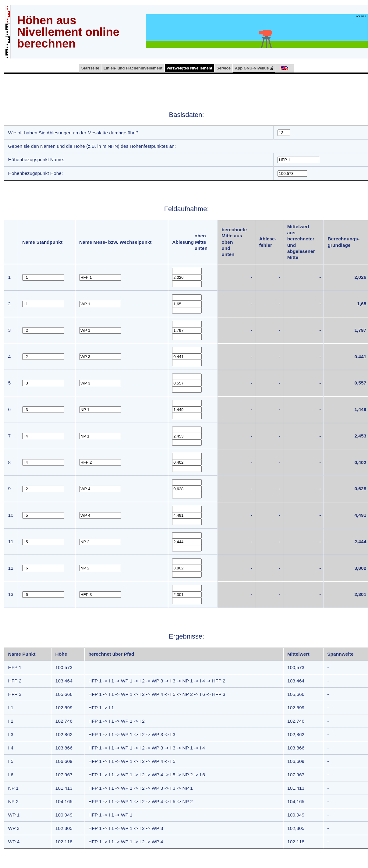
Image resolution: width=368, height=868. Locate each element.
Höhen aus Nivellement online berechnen (68, 32)
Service (224, 68)
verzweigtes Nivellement (189, 68)
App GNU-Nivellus (254, 68)
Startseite (90, 68)
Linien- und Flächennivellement (133, 68)
